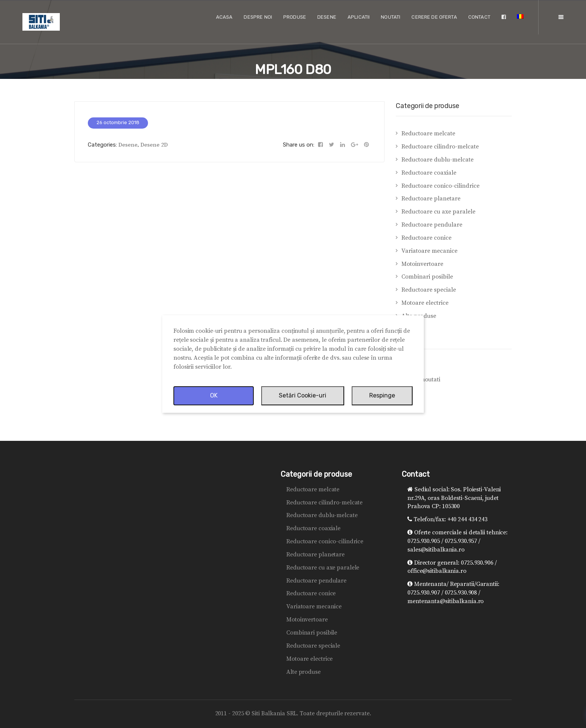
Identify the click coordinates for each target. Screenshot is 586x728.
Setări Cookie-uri (303, 395)
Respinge (382, 395)
